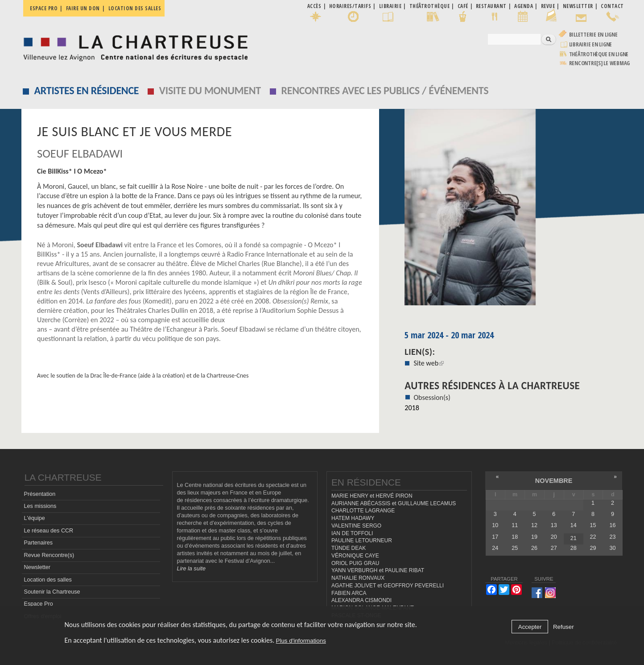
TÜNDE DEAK (349, 548)
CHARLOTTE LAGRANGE (363, 511)
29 (593, 548)
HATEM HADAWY (353, 518)
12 (534, 525)
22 (593, 537)
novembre (554, 481)
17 (495, 537)
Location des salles (135, 8)
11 (515, 525)
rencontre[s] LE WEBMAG (600, 63)
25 (515, 548)
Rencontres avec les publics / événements (385, 90)
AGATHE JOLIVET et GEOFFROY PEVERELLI (388, 586)
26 (534, 548)
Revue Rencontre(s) (49, 555)
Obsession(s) (432, 397)
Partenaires (38, 543)
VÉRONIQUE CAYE (355, 556)
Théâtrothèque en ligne (599, 54)
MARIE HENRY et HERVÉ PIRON (372, 496)
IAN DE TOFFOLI (352, 533)
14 (574, 525)
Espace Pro (39, 604)
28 (574, 548)
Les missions (40, 506)
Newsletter (37, 567)
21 (574, 538)
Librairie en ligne (591, 44)
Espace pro (44, 8)
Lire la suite (191, 569)
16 (612, 525)
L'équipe (35, 518)
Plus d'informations (301, 641)
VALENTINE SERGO (356, 526)
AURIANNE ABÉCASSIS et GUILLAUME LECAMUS (394, 503)
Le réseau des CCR (49, 531)
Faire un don (83, 8)
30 (612, 548)
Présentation (40, 494)
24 (495, 548)
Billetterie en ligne (593, 35)
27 (554, 548)
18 (515, 537)
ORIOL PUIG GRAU (355, 563)
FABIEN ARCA (349, 593)
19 (534, 537)
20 (554, 537)
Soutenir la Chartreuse (52, 592)
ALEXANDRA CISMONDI (361, 600)
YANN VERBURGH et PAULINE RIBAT (378, 570)
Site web (429, 363)
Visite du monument (210, 90)
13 (554, 525)
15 (593, 525)
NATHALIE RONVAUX (358, 578)
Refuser (563, 627)
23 (612, 537)
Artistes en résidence (87, 90)
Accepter (530, 627)
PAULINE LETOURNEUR (362, 540)
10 (495, 525)
